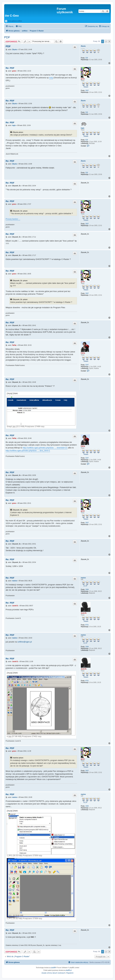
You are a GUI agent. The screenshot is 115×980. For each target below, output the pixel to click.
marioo (83, 578)
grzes (83, 79)
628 (87, 140)
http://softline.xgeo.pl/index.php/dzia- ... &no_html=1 (28, 450)
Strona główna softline (13, 21)
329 (87, 58)
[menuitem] (19, 26)
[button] (109, 41)
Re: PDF (10, 68)
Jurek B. (84, 613)
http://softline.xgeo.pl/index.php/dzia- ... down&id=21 (45, 448)
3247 (87, 365)
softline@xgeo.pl (25, 642)
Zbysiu (83, 46)
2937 (87, 91)
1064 (87, 589)
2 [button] (106, 41)
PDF (7, 37)
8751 (87, 625)
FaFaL (83, 353)
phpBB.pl (69, 970)
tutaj (51, 78)
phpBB (53, 968)
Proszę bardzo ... (13, 219)
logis (83, 128)
